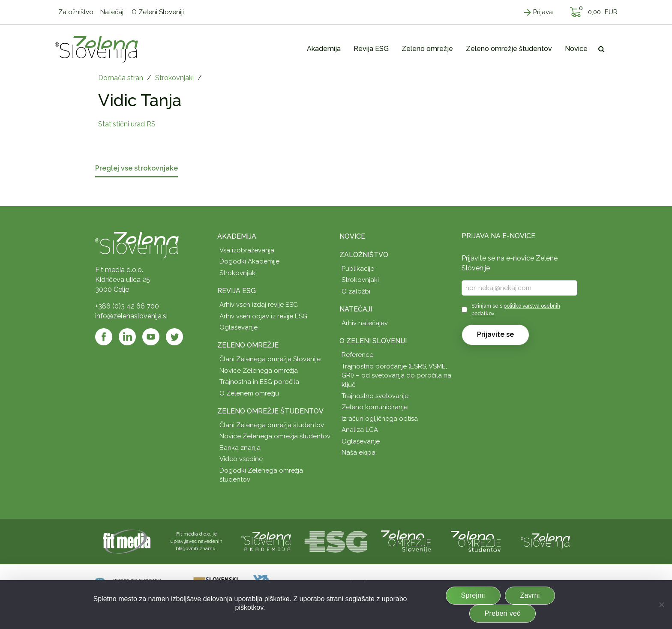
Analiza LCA (360, 430)
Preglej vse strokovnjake (136, 169)
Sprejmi (473, 595)
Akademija (237, 236)
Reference (357, 355)
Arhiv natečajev (365, 323)
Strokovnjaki (174, 78)
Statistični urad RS (127, 124)
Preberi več (503, 613)
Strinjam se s (516, 310)
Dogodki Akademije (249, 261)
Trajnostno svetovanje (375, 396)
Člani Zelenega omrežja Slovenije (270, 359)
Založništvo (364, 255)
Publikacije (358, 269)
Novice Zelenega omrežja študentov (275, 436)
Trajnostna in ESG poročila (259, 382)
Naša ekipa (358, 452)
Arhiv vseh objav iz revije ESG (263, 316)
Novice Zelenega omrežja (259, 371)
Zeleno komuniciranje (375, 407)
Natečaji (356, 309)
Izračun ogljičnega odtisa (380, 419)
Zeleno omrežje (248, 345)
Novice (352, 236)
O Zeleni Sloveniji (373, 341)
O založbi (356, 291)
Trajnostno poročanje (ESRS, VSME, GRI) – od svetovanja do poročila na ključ (396, 376)
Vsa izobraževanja (247, 250)
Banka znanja (240, 448)
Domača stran (121, 78)
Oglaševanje (238, 327)
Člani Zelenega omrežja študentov (272, 425)
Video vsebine (241, 459)
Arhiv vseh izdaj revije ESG (259, 305)
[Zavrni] (661, 605)
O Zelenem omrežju (249, 393)
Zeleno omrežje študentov (270, 411)
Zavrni (530, 595)
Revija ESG (237, 291)
